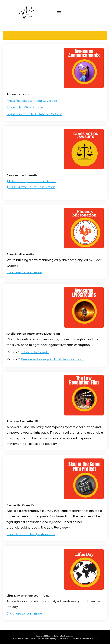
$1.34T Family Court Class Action (31, 181)
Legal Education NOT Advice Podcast (34, 114)
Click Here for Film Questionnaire (31, 534)
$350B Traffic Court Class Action (31, 187)
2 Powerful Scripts (35, 352)
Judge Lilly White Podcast (26, 107)
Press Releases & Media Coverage (32, 101)
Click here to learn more (24, 272)
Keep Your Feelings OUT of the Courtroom (52, 359)
